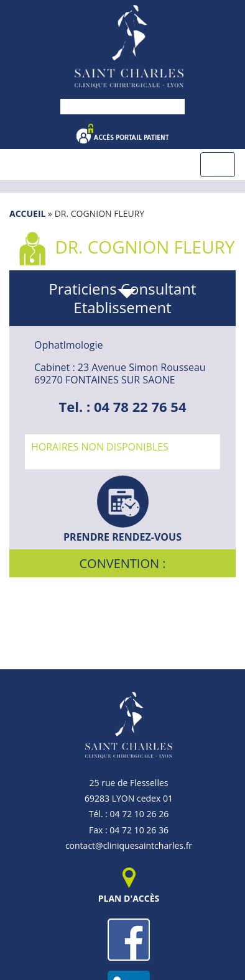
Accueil (27, 213)
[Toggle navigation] (218, 165)
